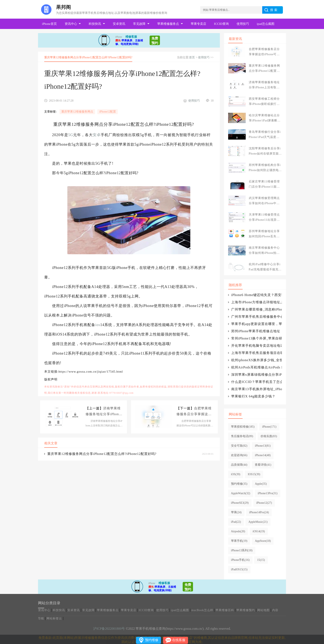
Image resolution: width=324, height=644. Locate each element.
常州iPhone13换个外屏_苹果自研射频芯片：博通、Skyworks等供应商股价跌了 (257, 338)
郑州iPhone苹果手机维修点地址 (256, 331)
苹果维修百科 (225, 610)
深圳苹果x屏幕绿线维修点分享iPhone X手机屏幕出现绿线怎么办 (257, 375)
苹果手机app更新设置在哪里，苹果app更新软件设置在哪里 (257, 324)
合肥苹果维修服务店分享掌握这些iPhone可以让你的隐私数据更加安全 (195, 412)
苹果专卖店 (198, 24)
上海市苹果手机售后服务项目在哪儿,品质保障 (257, 353)
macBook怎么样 (202, 610)
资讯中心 (71, 24)
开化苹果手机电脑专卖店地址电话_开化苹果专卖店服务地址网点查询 (257, 346)
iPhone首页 (49, 24)
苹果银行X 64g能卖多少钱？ (253, 396)
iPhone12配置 (108, 112)
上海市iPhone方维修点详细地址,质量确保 (257, 302)
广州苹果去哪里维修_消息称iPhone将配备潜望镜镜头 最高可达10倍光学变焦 (257, 309)
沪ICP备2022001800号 (109, 629)
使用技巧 (243, 24)
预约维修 (152, 640)
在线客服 (179, 640)
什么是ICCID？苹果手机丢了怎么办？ (257, 382)
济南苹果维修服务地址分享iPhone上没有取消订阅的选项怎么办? (103, 412)
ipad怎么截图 (266, 24)
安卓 (97, 135)
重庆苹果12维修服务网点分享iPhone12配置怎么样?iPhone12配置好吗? (102, 454)
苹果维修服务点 (168, 24)
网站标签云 (54, 618)
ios (98, 325)
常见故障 (139, 24)
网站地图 (263, 610)
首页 (192, 57)
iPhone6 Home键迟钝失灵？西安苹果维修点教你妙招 (257, 295)
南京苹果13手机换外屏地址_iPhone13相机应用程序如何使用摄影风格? (257, 389)
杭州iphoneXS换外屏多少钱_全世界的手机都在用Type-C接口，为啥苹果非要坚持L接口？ (257, 360)
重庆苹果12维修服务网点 (77, 112)
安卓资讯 (119, 24)
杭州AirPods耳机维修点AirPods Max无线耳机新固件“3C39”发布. (257, 367)
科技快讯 (95, 24)
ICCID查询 (221, 24)
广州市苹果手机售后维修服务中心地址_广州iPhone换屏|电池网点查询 (257, 317)
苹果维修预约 (246, 610)
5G (71, 135)
